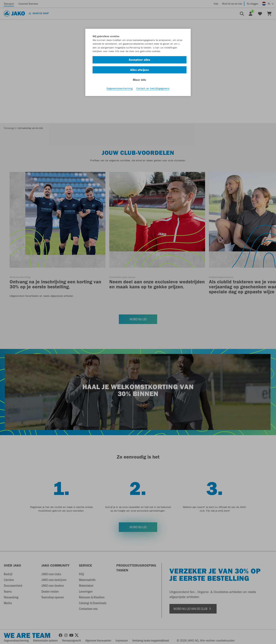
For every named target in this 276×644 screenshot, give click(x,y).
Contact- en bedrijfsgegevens (153, 88)
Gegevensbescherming (120, 88)
